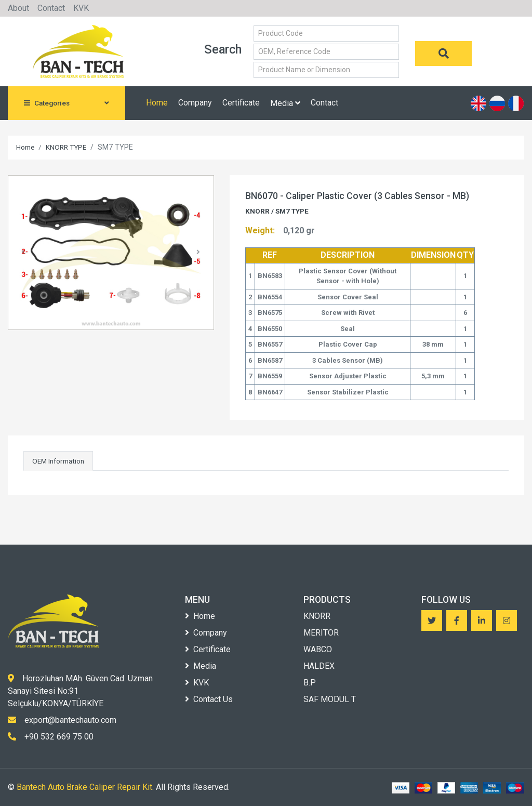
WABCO (318, 649)
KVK (81, 8)
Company (195, 103)
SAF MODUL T (330, 699)
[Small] (326, 34)
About (18, 8)
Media (285, 103)
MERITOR (321, 633)
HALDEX (319, 666)
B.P (310, 683)
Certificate (241, 103)
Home (157, 103)
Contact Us (209, 699)
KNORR (317, 616)
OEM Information (58, 461)
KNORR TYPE (66, 147)
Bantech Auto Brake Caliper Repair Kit (84, 787)
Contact (51, 8)
